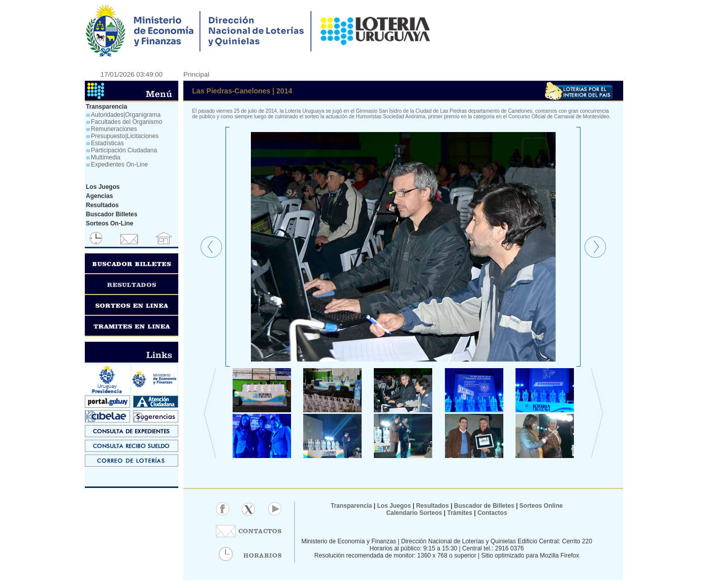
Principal (196, 74)
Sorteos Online (541, 506)
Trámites (459, 513)
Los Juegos (395, 506)
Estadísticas (107, 143)
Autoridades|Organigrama (126, 115)
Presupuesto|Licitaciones (125, 136)
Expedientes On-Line (119, 165)
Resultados (432, 506)
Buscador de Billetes (484, 506)
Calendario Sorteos (414, 513)
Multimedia (106, 157)
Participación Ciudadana (124, 150)
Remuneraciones (114, 129)
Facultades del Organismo (126, 122)
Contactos (492, 513)
